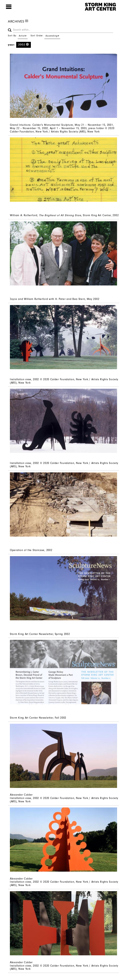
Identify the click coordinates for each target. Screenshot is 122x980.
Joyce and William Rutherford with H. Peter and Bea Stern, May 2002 (55, 299)
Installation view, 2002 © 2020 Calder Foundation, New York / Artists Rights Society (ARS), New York (64, 381)
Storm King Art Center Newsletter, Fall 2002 (38, 718)
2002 (24, 45)
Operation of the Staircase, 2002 (31, 550)
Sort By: (18, 36)
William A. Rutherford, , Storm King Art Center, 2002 (64, 215)
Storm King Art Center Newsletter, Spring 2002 (40, 634)
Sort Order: (45, 36)
